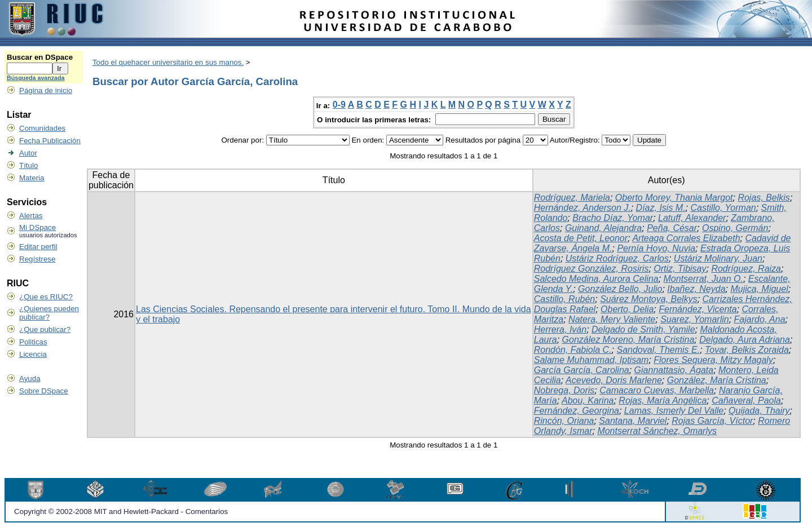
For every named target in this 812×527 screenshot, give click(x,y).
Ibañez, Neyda (696, 289)
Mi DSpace (37, 227)
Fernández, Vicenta (698, 309)
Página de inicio (46, 90)
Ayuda (30, 378)
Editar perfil (38, 247)
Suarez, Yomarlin (695, 319)
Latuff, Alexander (692, 218)
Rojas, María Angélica (663, 400)
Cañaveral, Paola (746, 400)
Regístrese (37, 259)
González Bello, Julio (620, 289)
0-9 (339, 105)
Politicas (33, 342)
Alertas (31, 216)
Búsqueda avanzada (36, 78)
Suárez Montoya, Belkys (649, 299)
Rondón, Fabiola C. (573, 350)
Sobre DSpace (44, 391)
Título (28, 165)
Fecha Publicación (50, 141)
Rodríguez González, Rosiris (592, 269)
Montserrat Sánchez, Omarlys (657, 431)
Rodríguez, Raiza (746, 269)
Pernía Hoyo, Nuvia (656, 248)
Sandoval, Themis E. (659, 350)
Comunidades (42, 128)
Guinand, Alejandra (603, 228)
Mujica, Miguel (759, 289)
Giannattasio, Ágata (674, 370)
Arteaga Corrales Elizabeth (686, 238)
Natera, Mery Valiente (612, 319)
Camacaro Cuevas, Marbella (657, 390)
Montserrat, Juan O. (703, 279)
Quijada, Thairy (759, 411)
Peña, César (672, 228)
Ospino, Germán (735, 228)
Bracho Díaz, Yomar (613, 218)
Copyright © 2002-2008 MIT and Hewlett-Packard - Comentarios (121, 511)
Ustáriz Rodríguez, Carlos (617, 258)
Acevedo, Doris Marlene (614, 380)
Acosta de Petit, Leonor (581, 238)
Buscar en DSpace (40, 57)
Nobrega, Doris (564, 390)
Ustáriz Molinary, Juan (718, 258)
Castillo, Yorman (723, 208)
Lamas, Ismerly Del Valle (674, 411)
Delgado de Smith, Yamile (643, 329)
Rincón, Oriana (564, 421)
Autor (28, 153)
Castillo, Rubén (565, 299)
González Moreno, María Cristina (628, 340)
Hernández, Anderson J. (582, 208)
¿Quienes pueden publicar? (49, 313)
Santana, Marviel (633, 421)
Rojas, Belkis (764, 198)
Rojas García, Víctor (712, 421)
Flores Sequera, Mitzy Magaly (713, 360)
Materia (32, 178)
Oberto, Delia (627, 309)
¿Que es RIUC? (46, 297)
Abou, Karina (588, 400)
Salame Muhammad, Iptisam (592, 360)
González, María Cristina (717, 380)
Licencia (33, 354)
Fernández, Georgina (577, 411)
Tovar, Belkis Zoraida (747, 350)
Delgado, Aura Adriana (745, 340)
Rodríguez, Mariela (572, 198)
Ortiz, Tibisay (680, 269)
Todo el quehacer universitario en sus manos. (168, 62)
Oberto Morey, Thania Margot (674, 198)
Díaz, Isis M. (661, 208)
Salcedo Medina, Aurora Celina (596, 279)
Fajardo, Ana (760, 319)
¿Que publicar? (45, 329)
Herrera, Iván (560, 329)
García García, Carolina (582, 370)
